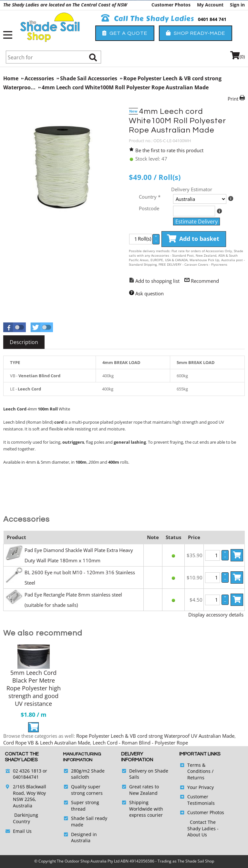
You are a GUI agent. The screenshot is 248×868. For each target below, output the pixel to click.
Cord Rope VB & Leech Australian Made (47, 743)
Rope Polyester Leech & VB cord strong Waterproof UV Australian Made (155, 736)
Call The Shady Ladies (148, 19)
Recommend (205, 281)
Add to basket (193, 239)
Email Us (22, 831)
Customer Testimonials (201, 800)
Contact (199, 822)
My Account (210, 5)
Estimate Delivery (196, 222)
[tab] (24, 342)
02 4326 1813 (27, 771)
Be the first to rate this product (169, 150)
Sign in (237, 5)
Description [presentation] (24, 342)
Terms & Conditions (199, 768)
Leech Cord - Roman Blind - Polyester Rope (140, 743)
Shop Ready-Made (196, 33)
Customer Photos (171, 5)
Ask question (150, 293)
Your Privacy (201, 787)
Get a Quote (125, 33)
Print (233, 99)
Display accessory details (216, 615)
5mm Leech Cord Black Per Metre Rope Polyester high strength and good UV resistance (34, 688)
